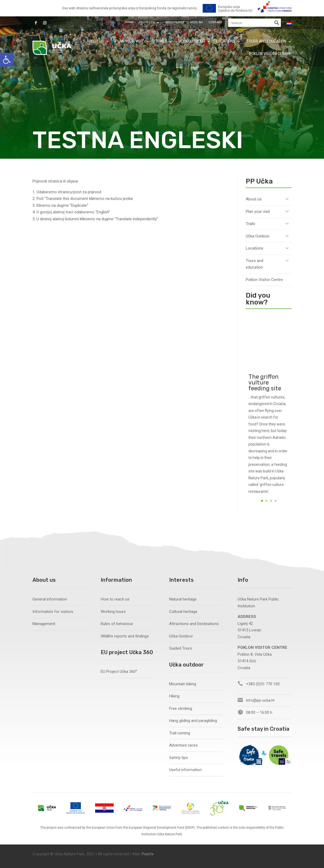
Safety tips (179, 758)
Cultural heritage (183, 612)
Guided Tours (181, 648)
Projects (147, 22)
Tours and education (266, 41)
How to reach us (115, 599)
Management (44, 624)
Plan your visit (130, 41)
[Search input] (251, 23)
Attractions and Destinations (194, 624)
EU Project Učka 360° (119, 672)
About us (95, 41)
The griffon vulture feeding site (265, 396)
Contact (215, 22)
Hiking (174, 696)
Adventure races (183, 745)
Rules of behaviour (117, 624)
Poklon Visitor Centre (270, 54)
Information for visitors (53, 612)
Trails (161, 41)
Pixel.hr (148, 854)
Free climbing (181, 709)
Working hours (113, 612)
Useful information (185, 770)
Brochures (175, 22)
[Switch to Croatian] (289, 24)
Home (129, 22)
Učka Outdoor (192, 41)
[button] (7, 60)
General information (50, 599)
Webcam (196, 22)
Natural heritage (183, 599)
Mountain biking (183, 684)
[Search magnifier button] (277, 23)
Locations (226, 41)
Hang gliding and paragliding (193, 721)
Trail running (180, 733)
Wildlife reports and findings (125, 636)
